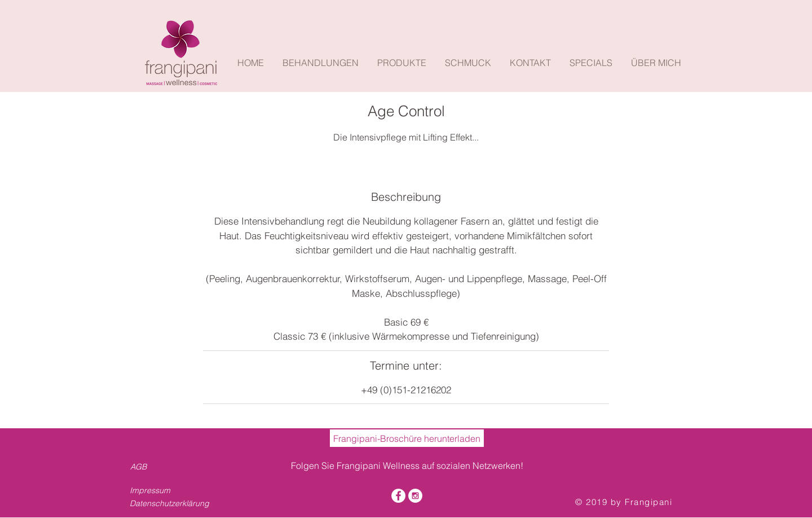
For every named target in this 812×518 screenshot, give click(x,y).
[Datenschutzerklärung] (173, 503)
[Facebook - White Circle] (398, 496)
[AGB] (140, 467)
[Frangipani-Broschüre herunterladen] (407, 438)
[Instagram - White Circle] (415, 496)
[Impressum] (163, 490)
